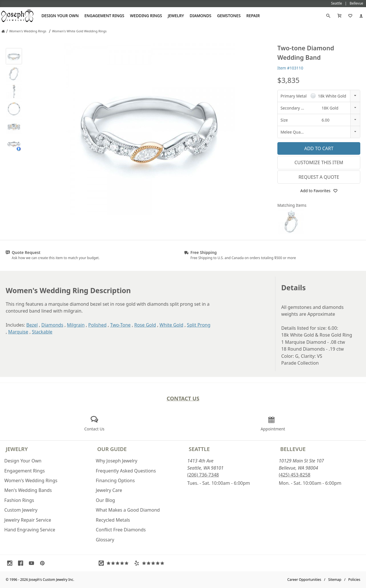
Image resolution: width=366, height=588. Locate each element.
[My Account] (361, 16)
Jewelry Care (109, 490)
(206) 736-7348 (203, 475)
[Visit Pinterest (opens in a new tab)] (44, 563)
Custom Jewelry (21, 510)
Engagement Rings (104, 16)
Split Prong (199, 325)
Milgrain (76, 325)
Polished (97, 325)
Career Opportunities (304, 580)
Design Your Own (60, 16)
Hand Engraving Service (30, 530)
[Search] (328, 16)
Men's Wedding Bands (28, 490)
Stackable (42, 332)
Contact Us (183, 398)
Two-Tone (120, 325)
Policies (354, 580)
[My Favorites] (350, 16)
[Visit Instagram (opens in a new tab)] (11, 563)
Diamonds (200, 16)
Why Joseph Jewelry (117, 461)
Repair (253, 16)
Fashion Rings (19, 500)
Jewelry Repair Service (28, 520)
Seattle (199, 449)
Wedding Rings (146, 16)
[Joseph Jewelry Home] (3, 31)
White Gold (171, 325)
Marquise (18, 332)
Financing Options (115, 480)
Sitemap (335, 580)
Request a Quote (319, 177)
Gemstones (229, 16)
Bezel (32, 325)
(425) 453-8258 (295, 475)
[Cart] (339, 16)
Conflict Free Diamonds (121, 530)
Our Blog (105, 500)
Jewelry (176, 16)
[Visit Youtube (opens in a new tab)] (33, 563)
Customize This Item (319, 162)
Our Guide (112, 449)
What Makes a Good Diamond (128, 510)
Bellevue (293, 449)
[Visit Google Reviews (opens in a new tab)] (115, 563)
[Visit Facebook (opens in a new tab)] (22, 563)
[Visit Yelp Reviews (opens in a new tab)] (150, 563)
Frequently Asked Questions (126, 471)
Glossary (105, 540)
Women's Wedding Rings (31, 480)
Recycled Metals (113, 520)
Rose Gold (145, 325)
